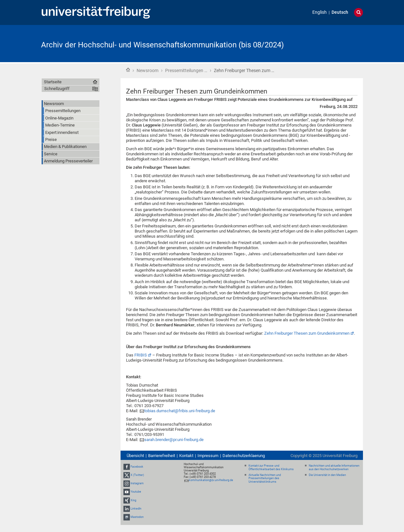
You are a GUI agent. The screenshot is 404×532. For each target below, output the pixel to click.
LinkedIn (136, 509)
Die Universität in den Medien (327, 475)
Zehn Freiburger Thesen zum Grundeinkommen (307, 333)
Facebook (137, 467)
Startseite (128, 70)
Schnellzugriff (57, 89)
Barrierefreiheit (162, 456)
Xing (133, 500)
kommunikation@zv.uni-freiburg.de (211, 480)
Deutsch (340, 12)
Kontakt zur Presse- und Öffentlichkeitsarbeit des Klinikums (271, 467)
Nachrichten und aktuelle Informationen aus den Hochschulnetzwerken (334, 467)
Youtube (136, 492)
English (320, 12)
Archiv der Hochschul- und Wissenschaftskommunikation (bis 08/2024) (162, 45)
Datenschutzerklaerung (244, 456)
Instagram (137, 483)
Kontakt (186, 456)
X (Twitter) (137, 475)
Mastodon (137, 517)
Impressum (208, 456)
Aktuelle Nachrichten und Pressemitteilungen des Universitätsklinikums (265, 479)
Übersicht (135, 456)
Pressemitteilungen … (186, 70)
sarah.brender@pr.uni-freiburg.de (174, 440)
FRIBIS (141, 355)
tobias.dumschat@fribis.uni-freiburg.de (180, 411)
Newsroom (147, 70)
